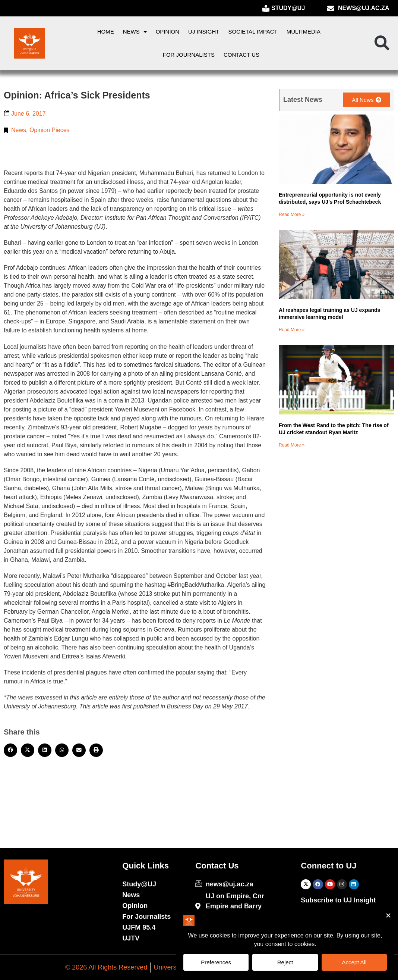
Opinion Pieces (50, 130)
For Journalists (189, 55)
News (135, 32)
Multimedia (304, 32)
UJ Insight (204, 32)
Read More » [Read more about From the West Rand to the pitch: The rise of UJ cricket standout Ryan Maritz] (292, 445)
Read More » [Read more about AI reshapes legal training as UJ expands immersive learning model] (292, 330)
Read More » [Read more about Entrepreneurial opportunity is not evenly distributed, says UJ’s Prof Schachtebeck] (292, 215)
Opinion (168, 32)
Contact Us (241, 55)
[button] (382, 43)
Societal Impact (253, 32)
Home (106, 32)
